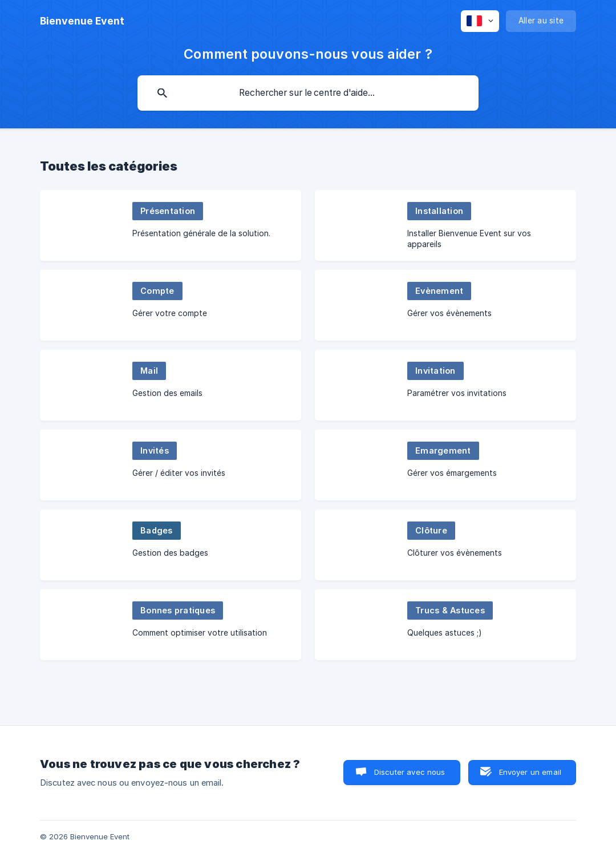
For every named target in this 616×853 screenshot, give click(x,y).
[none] (82, 21)
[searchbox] (308, 93)
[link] (171, 225)
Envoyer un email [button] (530, 772)
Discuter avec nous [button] (410, 772)
